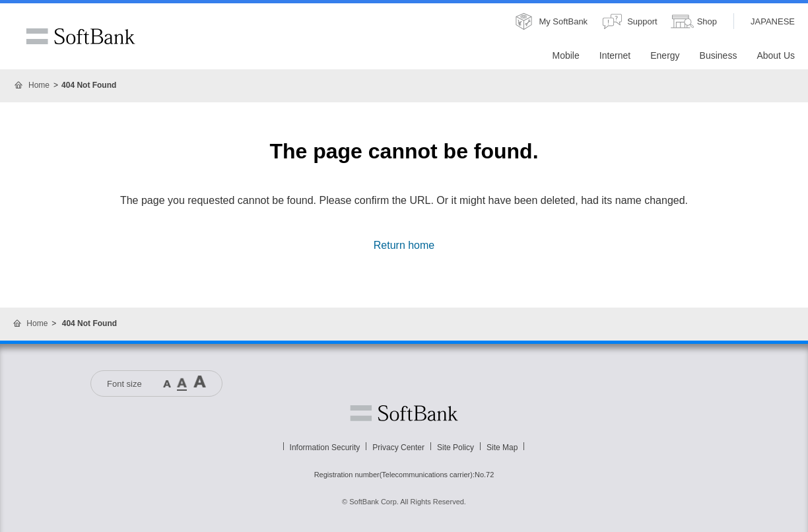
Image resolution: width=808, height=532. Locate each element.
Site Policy (455, 448)
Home (39, 85)
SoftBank (81, 36)
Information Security (325, 448)
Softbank (404, 413)
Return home (404, 245)
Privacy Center (398, 448)
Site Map (502, 448)
